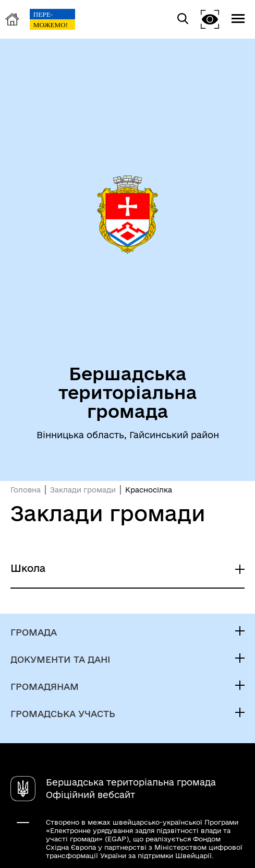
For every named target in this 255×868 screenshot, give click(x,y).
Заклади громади (83, 490)
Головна (26, 490)
